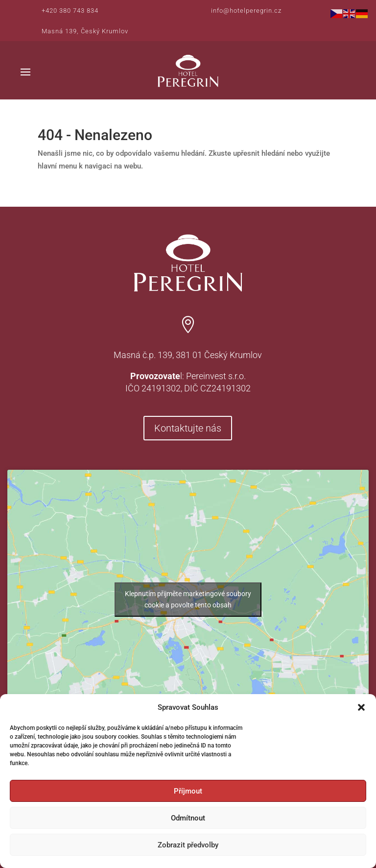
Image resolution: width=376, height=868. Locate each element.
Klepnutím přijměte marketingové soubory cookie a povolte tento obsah (188, 599)
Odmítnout (188, 818)
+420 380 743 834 (70, 11)
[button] (361, 707)
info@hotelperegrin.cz (246, 11)
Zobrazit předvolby (188, 845)
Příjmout (188, 791)
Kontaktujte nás (188, 428)
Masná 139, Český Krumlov (85, 31)
